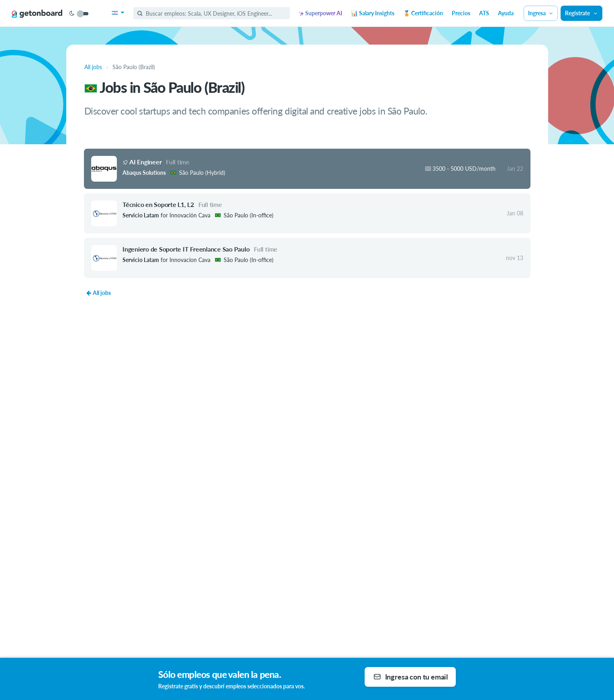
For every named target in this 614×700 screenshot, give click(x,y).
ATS (484, 13)
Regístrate (581, 13)
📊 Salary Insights (373, 13)
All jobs (98, 293)
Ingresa (541, 13)
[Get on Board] (37, 14)
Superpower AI (321, 13)
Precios (461, 13)
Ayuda (506, 13)
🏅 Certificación (423, 13)
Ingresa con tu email (411, 677)
